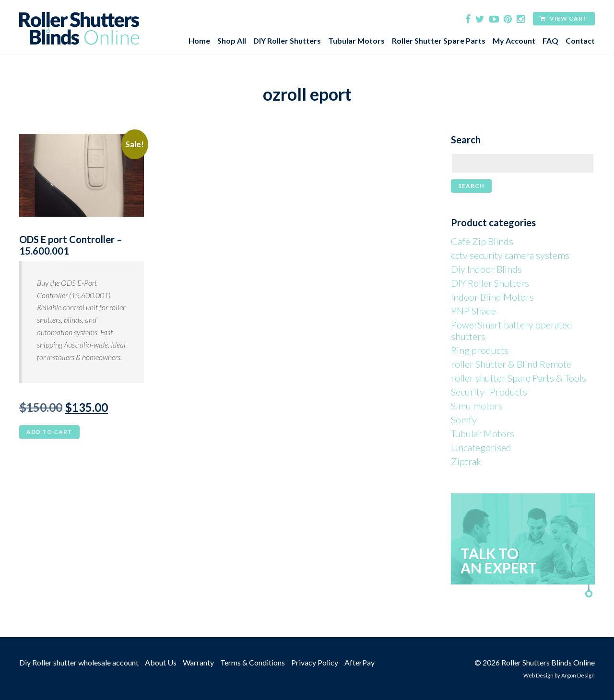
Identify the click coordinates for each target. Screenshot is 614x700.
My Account (514, 41)
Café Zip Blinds (482, 241)
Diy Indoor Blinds (486, 269)
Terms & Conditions (253, 662)
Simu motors (477, 406)
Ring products (480, 350)
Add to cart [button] (49, 432)
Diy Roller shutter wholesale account (79, 662)
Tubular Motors (356, 41)
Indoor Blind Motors (492, 297)
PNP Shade (473, 311)
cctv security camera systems (510, 255)
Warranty (198, 662)
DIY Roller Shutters (287, 41)
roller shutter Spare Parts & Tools (519, 378)
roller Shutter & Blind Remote (511, 364)
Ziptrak (466, 461)
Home (199, 41)
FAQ (550, 41)
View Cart (564, 18)
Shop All (232, 41)
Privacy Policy (315, 662)
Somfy (464, 420)
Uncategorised (481, 447)
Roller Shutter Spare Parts (439, 41)
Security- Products (489, 392)
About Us (161, 662)
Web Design (538, 675)
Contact (580, 41)
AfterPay (360, 662)
